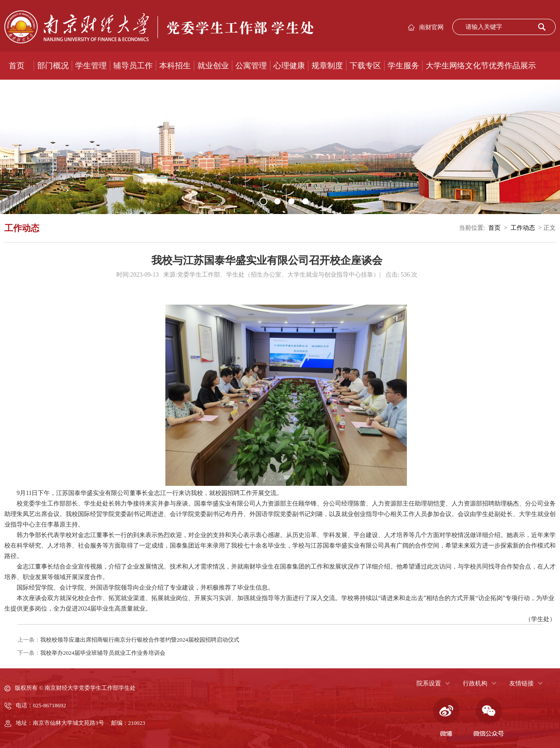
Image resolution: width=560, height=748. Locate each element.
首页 (17, 66)
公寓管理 (251, 66)
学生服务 (403, 66)
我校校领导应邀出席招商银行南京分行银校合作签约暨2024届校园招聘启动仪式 (140, 640)
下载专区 (365, 66)
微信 (489, 717)
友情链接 (521, 683)
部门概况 (53, 66)
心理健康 (289, 66)
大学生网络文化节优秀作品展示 (481, 66)
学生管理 (91, 66)
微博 (445, 717)
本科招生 (175, 66)
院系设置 (429, 683)
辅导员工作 (133, 66)
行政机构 (475, 683)
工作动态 (523, 228)
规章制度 (327, 66)
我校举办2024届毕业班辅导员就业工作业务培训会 (103, 653)
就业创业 (213, 66)
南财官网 (431, 27)
